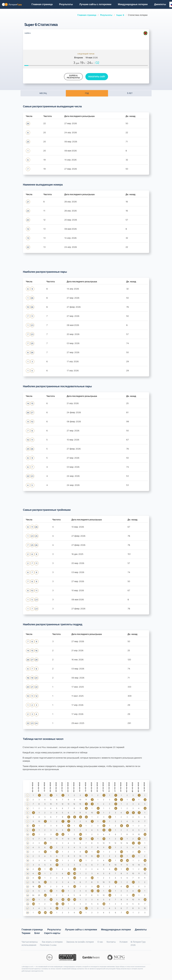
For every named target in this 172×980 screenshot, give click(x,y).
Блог (37, 933)
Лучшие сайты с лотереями (95, 4)
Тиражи (26, 933)
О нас (100, 942)
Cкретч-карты (52, 933)
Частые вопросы (30, 942)
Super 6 (120, 15)
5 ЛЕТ (130, 93)
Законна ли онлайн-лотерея (80, 942)
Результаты (106, 15)
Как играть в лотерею (52, 942)
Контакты (111, 942)
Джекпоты (160, 4)
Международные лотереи (133, 4)
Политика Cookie (48, 945)
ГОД (87, 93)
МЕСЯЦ (43, 93)
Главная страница (87, 15)
